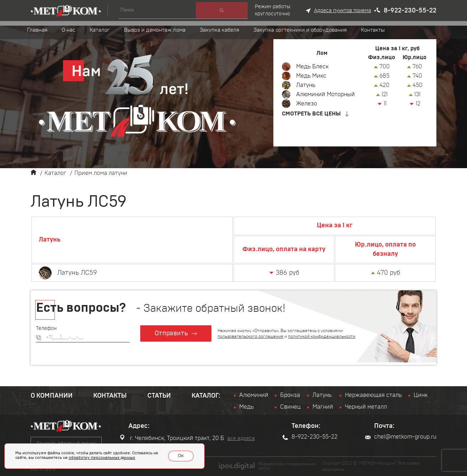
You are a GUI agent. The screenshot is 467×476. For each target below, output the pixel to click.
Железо (307, 104)
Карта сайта (43, 469)
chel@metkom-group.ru (401, 437)
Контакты (110, 396)
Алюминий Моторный (326, 94)
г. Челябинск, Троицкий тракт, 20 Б (172, 438)
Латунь (306, 85)
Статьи (159, 396)
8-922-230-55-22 (410, 11)
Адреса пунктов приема (343, 11)
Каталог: (206, 396)
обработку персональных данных (102, 458)
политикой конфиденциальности (322, 336)
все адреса (241, 439)
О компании (52, 396)
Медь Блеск (312, 67)
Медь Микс (311, 76)
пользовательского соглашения (251, 336)
